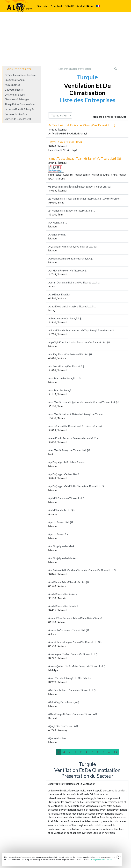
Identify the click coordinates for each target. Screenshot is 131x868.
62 (115, 752)
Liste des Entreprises (87, 100)
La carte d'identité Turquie (19, 109)
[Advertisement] (65, 39)
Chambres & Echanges (17, 99)
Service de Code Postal (18, 119)
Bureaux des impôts (16, 114)
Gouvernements (14, 90)
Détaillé (69, 6)
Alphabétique (85, 6)
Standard (56, 6)
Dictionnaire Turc (15, 95)
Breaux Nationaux (15, 80)
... (109, 752)
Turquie (87, 77)
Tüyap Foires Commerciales (20, 104)
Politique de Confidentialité (101, 860)
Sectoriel (43, 6)
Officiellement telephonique (20, 75)
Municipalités (12, 85)
